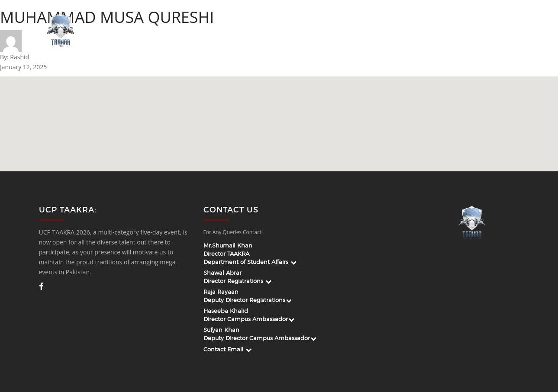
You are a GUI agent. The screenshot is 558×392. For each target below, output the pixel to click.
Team (277, 31)
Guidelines (425, 31)
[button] (298, 122)
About (247, 31)
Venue (464, 31)
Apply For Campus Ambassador (347, 31)
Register (499, 31)
